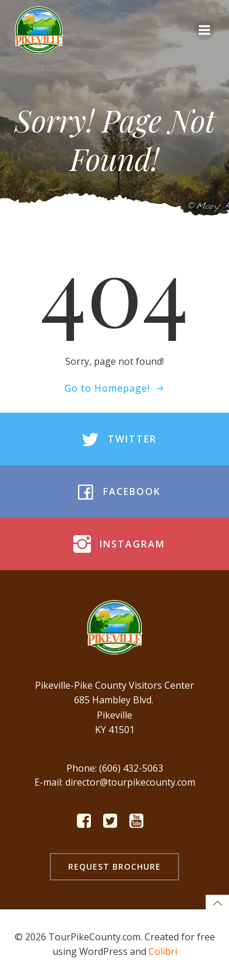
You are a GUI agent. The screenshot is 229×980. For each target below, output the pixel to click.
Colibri (163, 951)
